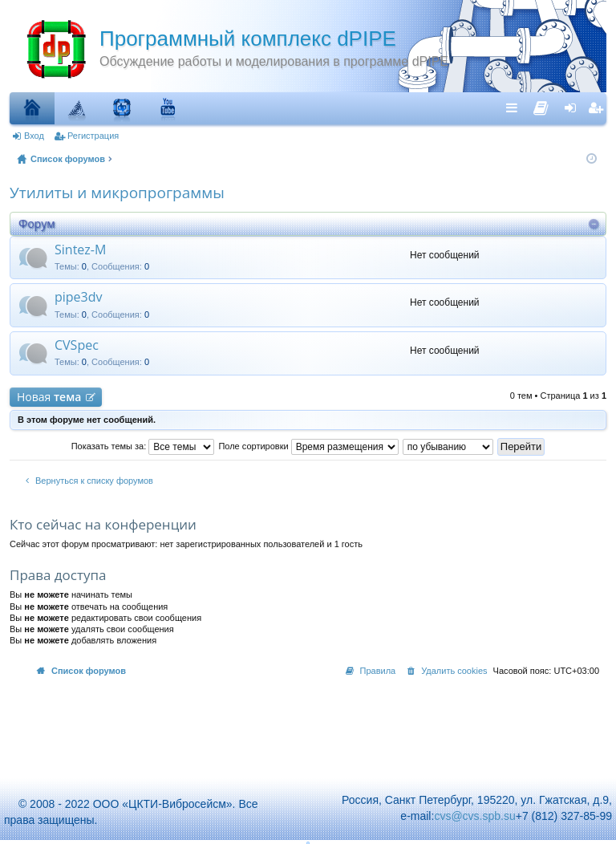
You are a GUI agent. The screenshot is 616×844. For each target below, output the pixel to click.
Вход (34, 136)
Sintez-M (80, 250)
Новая (49, 397)
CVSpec (77, 346)
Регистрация (93, 136)
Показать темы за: (143, 446)
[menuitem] (541, 104)
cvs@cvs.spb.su (474, 816)
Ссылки (516, 108)
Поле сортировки (308, 446)
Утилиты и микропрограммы (117, 193)
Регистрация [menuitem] (598, 108)
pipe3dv (79, 298)
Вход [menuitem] (574, 108)
